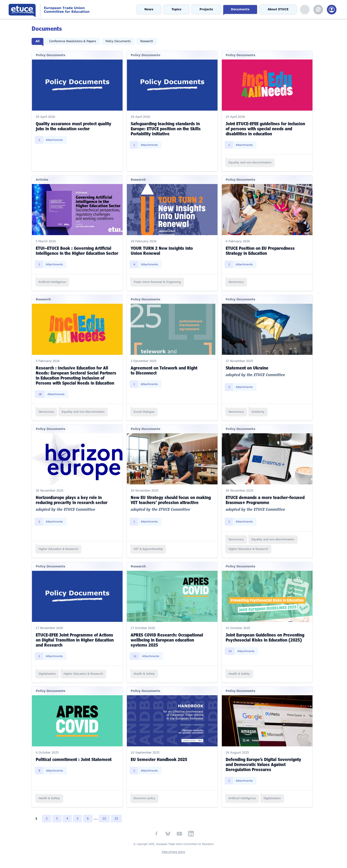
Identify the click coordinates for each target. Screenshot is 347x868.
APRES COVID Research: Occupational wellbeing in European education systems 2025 (167, 639)
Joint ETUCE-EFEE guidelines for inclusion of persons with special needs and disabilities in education (265, 128)
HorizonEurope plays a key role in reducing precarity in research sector (72, 499)
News (149, 10)
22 (105, 817)
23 (117, 817)
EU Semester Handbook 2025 (159, 758)
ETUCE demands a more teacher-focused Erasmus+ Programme (265, 499)
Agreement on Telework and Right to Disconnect (164, 370)
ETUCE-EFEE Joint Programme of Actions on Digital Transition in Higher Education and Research (75, 639)
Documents (241, 10)
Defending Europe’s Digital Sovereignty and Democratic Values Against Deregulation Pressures (263, 763)
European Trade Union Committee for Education (66, 9)
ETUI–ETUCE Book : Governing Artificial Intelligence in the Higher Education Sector (77, 250)
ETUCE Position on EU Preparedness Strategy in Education (260, 250)
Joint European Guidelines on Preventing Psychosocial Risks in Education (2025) (265, 636)
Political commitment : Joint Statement (74, 758)
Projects (207, 10)
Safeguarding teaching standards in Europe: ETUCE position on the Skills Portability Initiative (166, 128)
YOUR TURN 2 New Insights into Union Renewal (162, 250)
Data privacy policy (173, 851)
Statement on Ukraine (247, 367)
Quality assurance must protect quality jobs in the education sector (74, 126)
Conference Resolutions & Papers (73, 41)
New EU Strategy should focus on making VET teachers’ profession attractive (171, 499)
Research (147, 41)
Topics (177, 10)
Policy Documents (119, 41)
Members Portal (332, 10)
